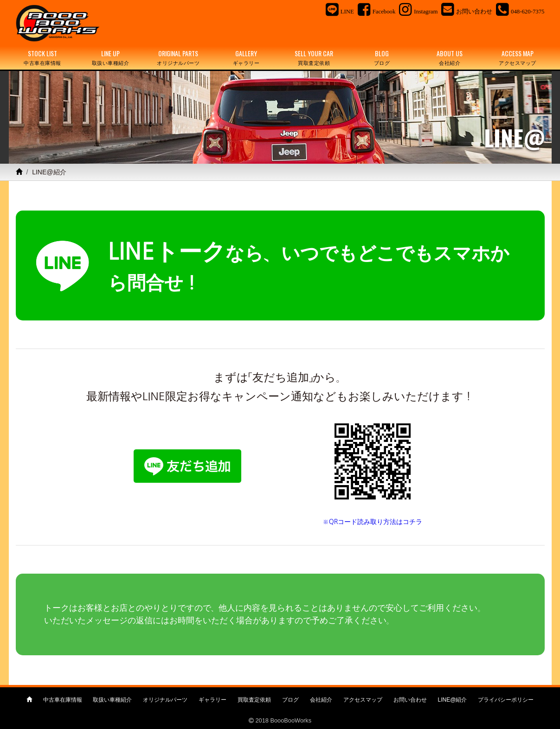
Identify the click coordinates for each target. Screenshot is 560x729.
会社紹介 (321, 700)
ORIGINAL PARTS (178, 58)
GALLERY (246, 58)
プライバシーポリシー (506, 700)
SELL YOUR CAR (314, 58)
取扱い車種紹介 (112, 700)
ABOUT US (450, 58)
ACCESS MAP (517, 58)
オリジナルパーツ (165, 700)
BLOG (382, 58)
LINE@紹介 (453, 700)
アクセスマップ (363, 700)
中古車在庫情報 (63, 700)
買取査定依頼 (254, 700)
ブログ (290, 700)
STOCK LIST (43, 58)
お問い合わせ (410, 700)
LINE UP (110, 58)
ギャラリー (212, 700)
